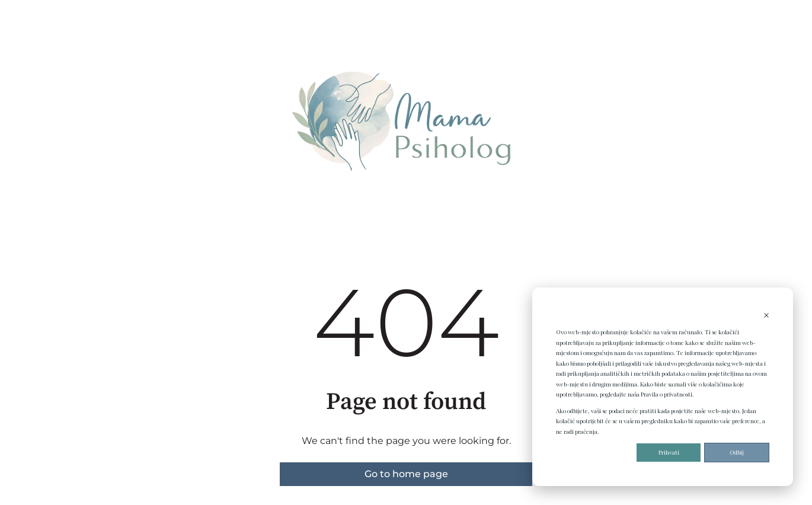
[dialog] (663, 387)
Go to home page (406, 474)
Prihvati (669, 452)
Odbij (737, 452)
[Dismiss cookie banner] (766, 317)
